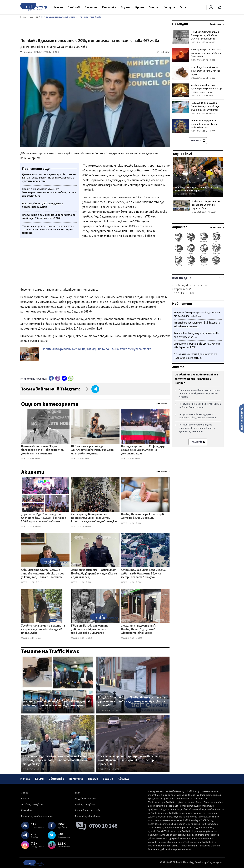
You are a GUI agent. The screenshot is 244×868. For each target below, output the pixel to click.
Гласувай (198, 442)
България (91, 7)
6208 (88, 527)
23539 (89, 638)
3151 (38, 638)
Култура (169, 7)
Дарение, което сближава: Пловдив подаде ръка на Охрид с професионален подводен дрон (58, 704)
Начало (58, 7)
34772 (116, 769)
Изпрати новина (242, 418)
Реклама (26, 799)
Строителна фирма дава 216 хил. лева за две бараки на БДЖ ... (197, 346)
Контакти (27, 810)
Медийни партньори (86, 799)
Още (183, 7)
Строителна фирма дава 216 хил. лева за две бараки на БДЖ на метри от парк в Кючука (144, 574)
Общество (56, 779)
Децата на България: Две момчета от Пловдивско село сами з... (195, 356)
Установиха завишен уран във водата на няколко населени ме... (197, 325)
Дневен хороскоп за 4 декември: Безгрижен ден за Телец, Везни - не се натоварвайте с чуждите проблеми (206, 92)
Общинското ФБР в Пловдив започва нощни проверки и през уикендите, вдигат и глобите (43, 574)
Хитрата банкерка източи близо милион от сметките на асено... (197, 314)
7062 (88, 582)
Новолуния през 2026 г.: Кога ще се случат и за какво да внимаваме (206, 53)
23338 (139, 638)
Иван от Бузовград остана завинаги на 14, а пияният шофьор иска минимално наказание (90, 630)
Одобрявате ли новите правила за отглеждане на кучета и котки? (196, 379)
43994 (116, 711)
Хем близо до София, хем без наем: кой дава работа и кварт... (197, 189)
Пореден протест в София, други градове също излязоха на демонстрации (144, 450)
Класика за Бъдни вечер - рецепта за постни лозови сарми (206, 71)
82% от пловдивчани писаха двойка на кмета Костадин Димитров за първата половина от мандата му (56, 760)
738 (138, 459)
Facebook (51, 378)
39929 (139, 582)
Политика (109, 7)
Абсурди (124, 779)
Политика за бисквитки (88, 816)
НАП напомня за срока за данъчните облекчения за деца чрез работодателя (92, 450)
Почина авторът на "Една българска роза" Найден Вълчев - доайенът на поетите (43, 450)
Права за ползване (85, 805)
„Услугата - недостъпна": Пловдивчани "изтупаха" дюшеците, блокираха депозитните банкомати (139, 630)
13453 (41, 711)
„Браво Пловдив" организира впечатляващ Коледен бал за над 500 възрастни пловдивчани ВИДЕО (44, 518)
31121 (39, 582)
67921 (192, 194)
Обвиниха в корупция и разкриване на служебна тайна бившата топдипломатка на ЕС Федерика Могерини (204, 128)
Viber (58, 378)
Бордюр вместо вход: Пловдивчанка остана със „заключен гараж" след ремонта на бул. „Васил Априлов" (132, 702)
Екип (78, 793)
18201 (41, 769)
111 (212, 78)
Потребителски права (88, 810)
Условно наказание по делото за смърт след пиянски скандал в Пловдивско (43, 630)
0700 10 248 (103, 826)
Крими (140, 7)
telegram (64, 378)
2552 (38, 527)
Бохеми (108, 779)
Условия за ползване (32, 805)
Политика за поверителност (37, 816)
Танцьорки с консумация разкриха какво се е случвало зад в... (196, 335)
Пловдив (74, 7)
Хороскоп (180, 227)
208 (212, 60)
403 (38, 459)
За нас (25, 793)
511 (88, 459)
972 (212, 96)
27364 (212, 212)
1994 (138, 523)
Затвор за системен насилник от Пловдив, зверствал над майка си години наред (94, 574)
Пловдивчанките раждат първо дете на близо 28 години (143, 516)
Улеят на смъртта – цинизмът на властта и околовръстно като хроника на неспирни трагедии (130, 760)
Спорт (153, 7)
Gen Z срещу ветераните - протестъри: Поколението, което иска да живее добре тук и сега (94, 518)
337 (212, 131)
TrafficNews (165, 52)
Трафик (93, 779)
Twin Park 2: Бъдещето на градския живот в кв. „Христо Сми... (206, 205)
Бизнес (126, 7)
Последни (180, 24)
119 (212, 113)
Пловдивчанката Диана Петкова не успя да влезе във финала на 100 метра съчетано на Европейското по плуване (206, 110)
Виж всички (162, 404)
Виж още (198, 141)
